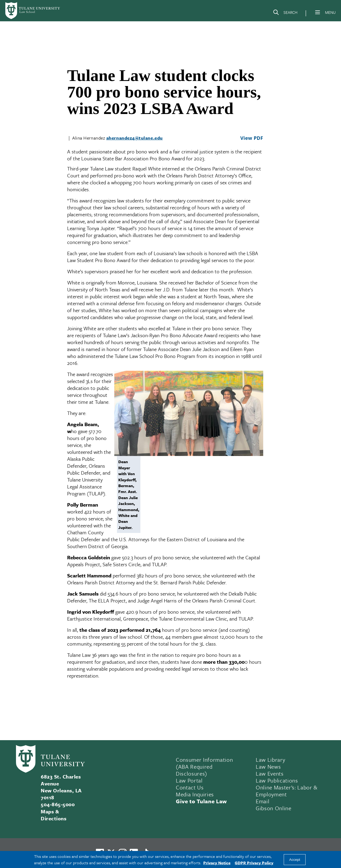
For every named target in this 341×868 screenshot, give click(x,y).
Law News (268, 767)
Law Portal (189, 780)
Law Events (270, 773)
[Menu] (318, 12)
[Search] (285, 13)
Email (263, 801)
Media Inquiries (195, 794)
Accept (295, 860)
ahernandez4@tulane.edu (135, 138)
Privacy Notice (217, 863)
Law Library (270, 760)
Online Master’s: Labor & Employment (287, 791)
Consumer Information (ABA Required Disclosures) (204, 767)
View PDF (252, 138)
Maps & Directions (54, 815)
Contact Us (190, 787)
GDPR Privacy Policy (254, 863)
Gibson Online (274, 808)
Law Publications (277, 780)
